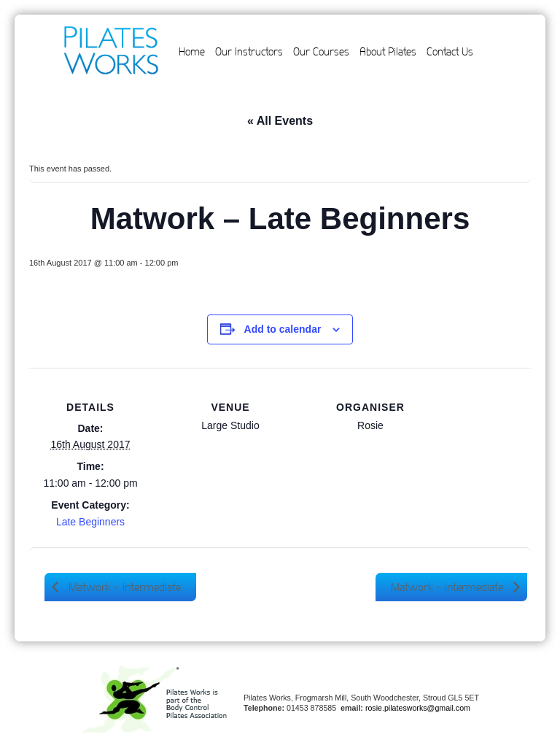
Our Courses (321, 52)
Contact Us (450, 52)
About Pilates (388, 52)
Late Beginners (90, 522)
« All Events (280, 121)
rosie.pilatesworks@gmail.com (418, 708)
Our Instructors (249, 52)
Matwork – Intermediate (123, 587)
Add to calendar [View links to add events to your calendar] (283, 329)
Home (192, 52)
